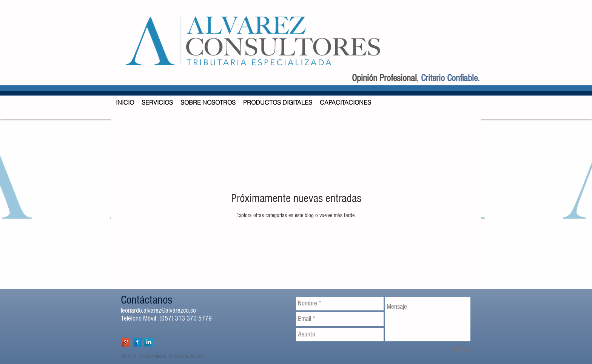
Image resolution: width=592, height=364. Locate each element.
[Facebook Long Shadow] (137, 342)
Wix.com (197, 356)
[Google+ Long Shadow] (126, 342)
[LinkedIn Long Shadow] (149, 342)
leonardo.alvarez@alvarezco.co (158, 311)
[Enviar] (461, 350)
